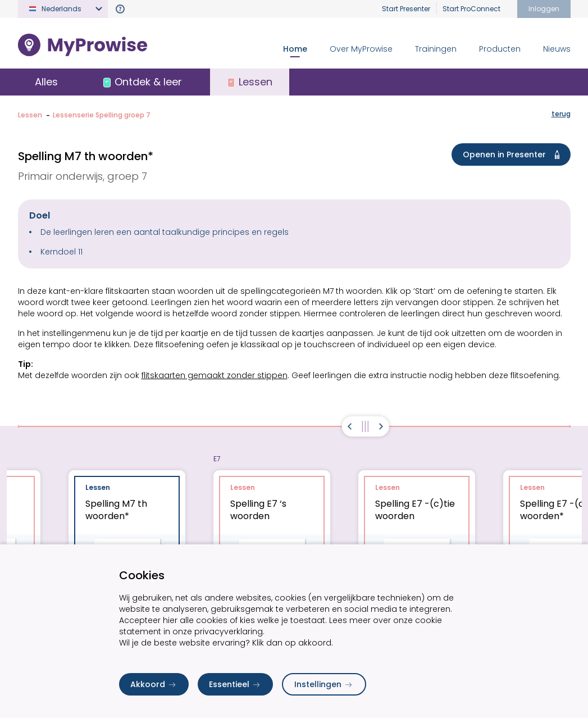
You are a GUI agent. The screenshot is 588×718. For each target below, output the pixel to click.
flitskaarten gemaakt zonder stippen (215, 375)
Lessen (30, 115)
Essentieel (235, 684)
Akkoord (154, 684)
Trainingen (436, 49)
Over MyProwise (361, 49)
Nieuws (557, 49)
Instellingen (324, 684)
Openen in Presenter (513, 154)
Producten (500, 49)
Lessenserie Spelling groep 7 (102, 115)
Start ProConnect (471, 9)
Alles (46, 82)
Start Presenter (406, 9)
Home (295, 49)
